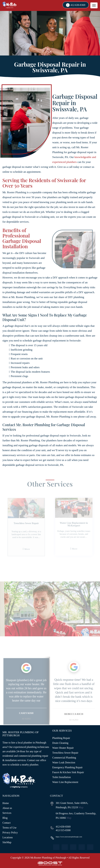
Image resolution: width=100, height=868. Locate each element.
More (29, 551)
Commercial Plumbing (64, 758)
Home (6, 803)
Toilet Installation (62, 777)
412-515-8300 (63, 830)
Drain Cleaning (60, 743)
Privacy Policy (10, 832)
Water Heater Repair (63, 748)
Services (7, 813)
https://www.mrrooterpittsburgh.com (69, 837)
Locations (8, 837)
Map (81, 807)
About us (7, 808)
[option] (28, 533)
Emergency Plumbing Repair (67, 767)
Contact (7, 823)
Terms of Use (9, 828)
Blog (5, 818)
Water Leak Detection (64, 762)
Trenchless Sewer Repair (65, 753)
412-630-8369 (78, 5)
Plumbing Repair (61, 738)
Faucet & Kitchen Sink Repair (68, 772)
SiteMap (7, 842)
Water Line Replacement (65, 782)
